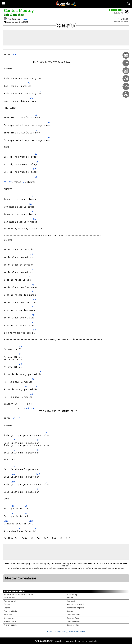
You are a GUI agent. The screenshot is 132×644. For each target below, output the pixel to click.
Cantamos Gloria (74, 615)
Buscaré (70, 611)
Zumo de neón (10, 598)
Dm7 (38, 474)
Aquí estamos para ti (75, 604)
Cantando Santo (73, 618)
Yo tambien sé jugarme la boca (18, 595)
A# (32, 254)
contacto (93, 641)
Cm (15, 55)
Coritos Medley (19, 11)
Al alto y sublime (11, 625)
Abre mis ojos (9, 618)
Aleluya (70, 598)
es (79, 641)
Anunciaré (71, 601)
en (83, 641)
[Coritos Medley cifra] (76, 632)
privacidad (71, 641)
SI (5, 182)
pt (87, 641)
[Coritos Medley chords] (57, 632)
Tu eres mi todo (10, 611)
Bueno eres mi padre (75, 608)
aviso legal (60, 641)
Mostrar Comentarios (21, 578)
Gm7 (13, 482)
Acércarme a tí (10, 622)
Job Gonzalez (14, 15)
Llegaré (7, 608)
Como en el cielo (73, 622)
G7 (36, 115)
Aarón (126, 21)
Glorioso (7, 604)
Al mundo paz (73, 595)
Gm (26, 387)
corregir (25, 19)
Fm (12, 506)
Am (14, 474)
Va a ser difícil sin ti (12, 601)
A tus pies (8, 615)
